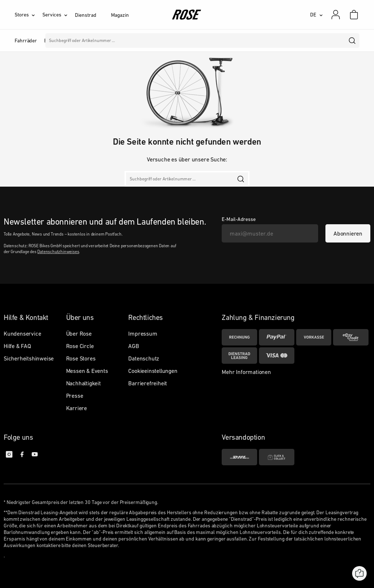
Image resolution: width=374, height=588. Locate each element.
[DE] (316, 15)
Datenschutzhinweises (58, 252)
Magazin (120, 15)
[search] (352, 41)
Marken (178, 41)
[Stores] (28, 15)
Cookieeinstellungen (153, 371)
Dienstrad (85, 15)
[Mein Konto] (336, 15)
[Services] (59, 15)
